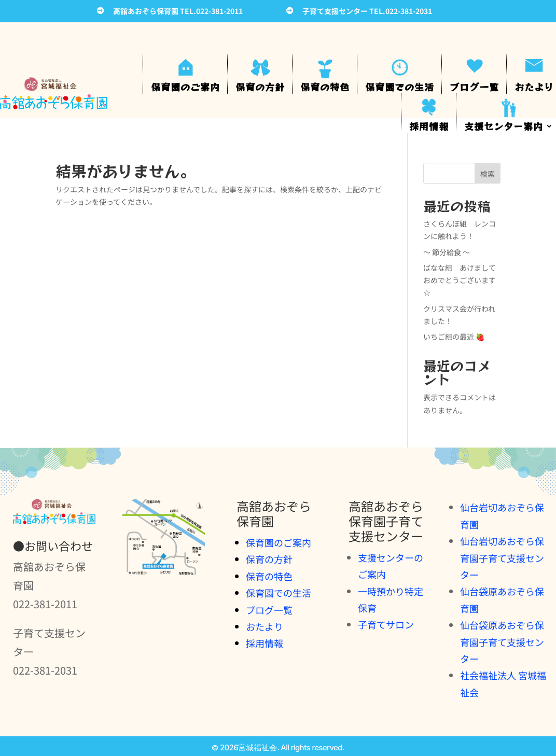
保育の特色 (325, 87)
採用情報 (429, 126)
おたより (534, 87)
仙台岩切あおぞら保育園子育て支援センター (502, 558)
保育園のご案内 (185, 87)
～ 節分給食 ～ (447, 252)
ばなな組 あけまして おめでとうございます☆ (463, 280)
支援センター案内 (504, 126)
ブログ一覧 (474, 87)
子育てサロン (386, 624)
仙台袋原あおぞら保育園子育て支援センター (502, 642)
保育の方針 (260, 87)
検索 (488, 174)
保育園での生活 (400, 87)
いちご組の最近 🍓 (454, 337)
